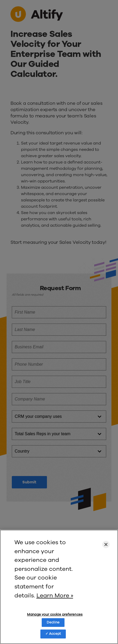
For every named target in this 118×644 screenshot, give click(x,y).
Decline (53, 622)
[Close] (106, 544)
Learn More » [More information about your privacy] (55, 596)
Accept (55, 634)
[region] (59, 587)
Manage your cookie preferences (55, 615)
